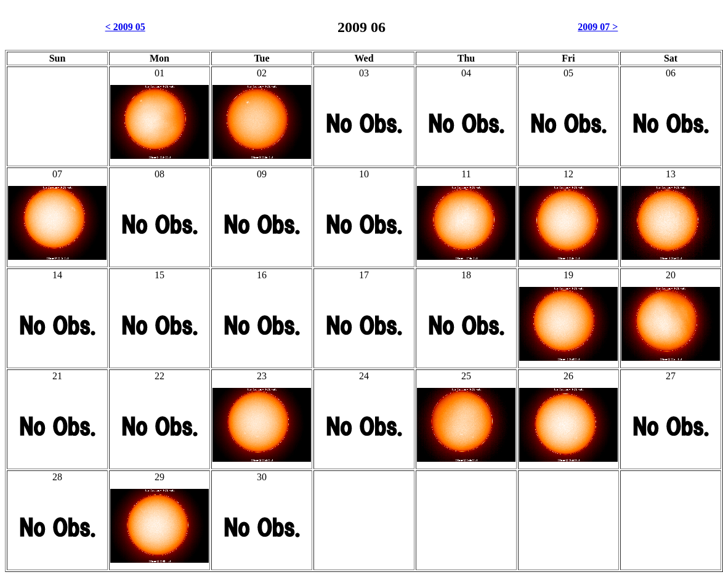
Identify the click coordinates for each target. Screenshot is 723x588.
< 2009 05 (125, 27)
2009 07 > (598, 27)
